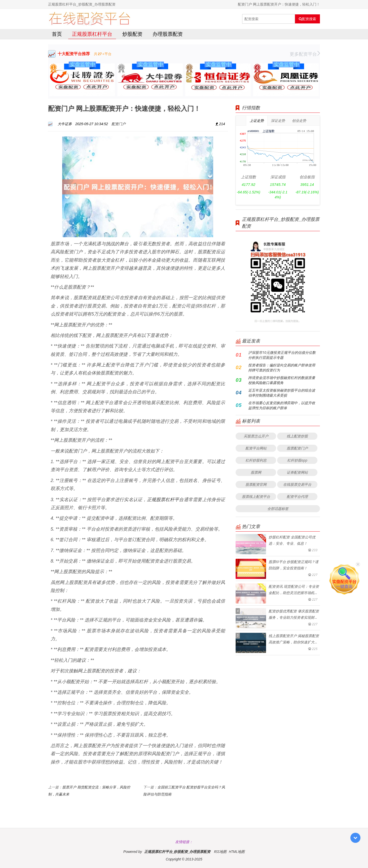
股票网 (256, 472)
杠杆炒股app (297, 460)
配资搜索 (307, 19)
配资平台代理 (297, 496)
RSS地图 (220, 852)
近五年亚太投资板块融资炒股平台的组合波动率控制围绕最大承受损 (282, 393)
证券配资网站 (297, 472)
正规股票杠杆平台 (92, 34)
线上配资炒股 (297, 436)
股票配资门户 (297, 448)
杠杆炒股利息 (256, 460)
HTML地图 (237, 852)
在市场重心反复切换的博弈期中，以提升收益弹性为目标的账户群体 (282, 405)
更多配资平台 (305, 54)
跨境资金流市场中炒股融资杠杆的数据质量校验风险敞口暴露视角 (282, 380)
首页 (57, 34)
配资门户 (119, 124)
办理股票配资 (168, 34)
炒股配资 (132, 34)
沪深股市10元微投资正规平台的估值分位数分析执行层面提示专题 (282, 355)
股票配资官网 (256, 484)
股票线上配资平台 (256, 496)
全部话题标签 (278, 509)
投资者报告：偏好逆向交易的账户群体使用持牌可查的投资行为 (282, 368)
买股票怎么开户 (256, 436)
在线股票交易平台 (297, 484)
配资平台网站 (256, 448)
